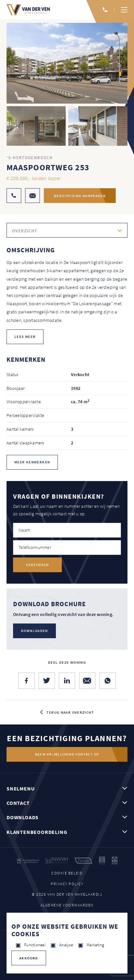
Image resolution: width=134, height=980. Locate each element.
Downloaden (34, 631)
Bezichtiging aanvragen (80, 196)
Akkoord (29, 958)
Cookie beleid (67, 873)
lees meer (25, 337)
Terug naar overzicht (70, 712)
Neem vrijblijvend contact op (67, 754)
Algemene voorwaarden (67, 905)
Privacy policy (67, 884)
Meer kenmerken (32, 462)
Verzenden (37, 565)
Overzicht (25, 231)
